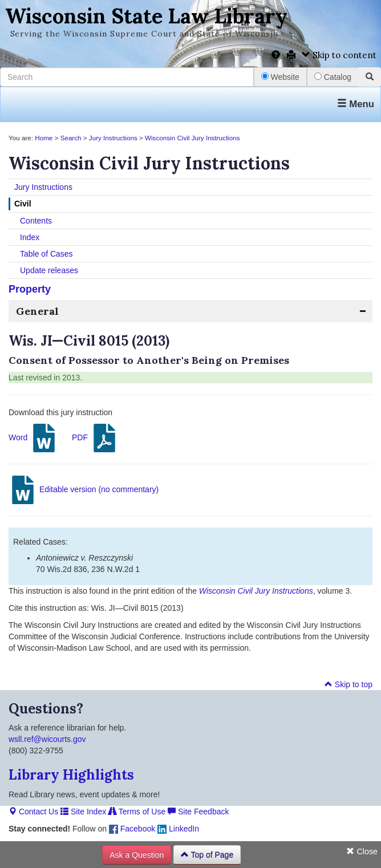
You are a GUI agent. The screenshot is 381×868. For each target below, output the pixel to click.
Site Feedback (198, 812)
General (37, 311)
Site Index (83, 812)
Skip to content (339, 55)
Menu (356, 104)
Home (44, 138)
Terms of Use (137, 812)
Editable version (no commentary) (84, 490)
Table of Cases (46, 254)
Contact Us (33, 812)
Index (30, 237)
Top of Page (207, 855)
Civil (23, 204)
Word (33, 438)
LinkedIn (178, 829)
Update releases (49, 270)
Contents (36, 221)
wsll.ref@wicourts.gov (47, 739)
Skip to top (348, 684)
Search (71, 138)
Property (30, 289)
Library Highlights (71, 775)
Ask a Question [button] (137, 855)
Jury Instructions (113, 138)
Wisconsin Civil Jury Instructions (192, 138)
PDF (95, 438)
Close (362, 851)
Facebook (132, 829)
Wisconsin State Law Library (146, 16)
